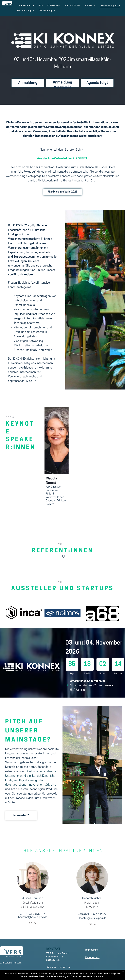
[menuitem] (25, 5)
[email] (30, 923)
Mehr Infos (99, 976)
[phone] (35, 923)
